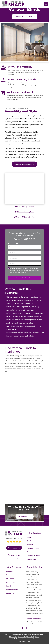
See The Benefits (24, 516)
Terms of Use (22, 637)
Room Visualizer (12, 590)
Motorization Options (26, 212)
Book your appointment (33, 619)
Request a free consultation (25, 17)
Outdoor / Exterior (34, 548)
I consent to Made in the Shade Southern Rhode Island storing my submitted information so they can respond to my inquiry (24, 270)
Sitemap (38, 637)
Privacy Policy (13, 637)
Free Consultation (14, 548)
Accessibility (31, 637)
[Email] (24, 253)
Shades (30, 541)
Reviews (9, 575)
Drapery (30, 552)
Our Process (11, 582)
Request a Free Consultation (25, 164)
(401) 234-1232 (26, 239)
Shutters (30, 545)
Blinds (29, 537)
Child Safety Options (26, 207)
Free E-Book (11, 586)
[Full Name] (24, 247)
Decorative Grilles (33, 556)
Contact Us (10, 593)
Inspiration (10, 579)
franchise (27, 641)
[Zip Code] (24, 264)
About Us (10, 571)
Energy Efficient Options (26, 217)
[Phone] (24, 258)
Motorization (32, 559)
